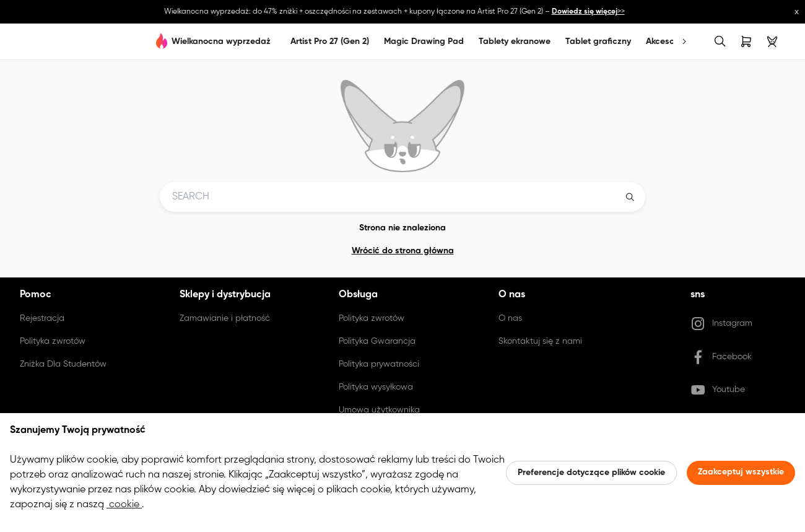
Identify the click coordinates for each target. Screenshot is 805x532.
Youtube (718, 390)
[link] (32, 41)
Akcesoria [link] (665, 41)
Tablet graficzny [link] (598, 41)
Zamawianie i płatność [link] (225, 318)
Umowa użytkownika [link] (379, 410)
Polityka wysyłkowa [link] (376, 387)
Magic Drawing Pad (424, 41)
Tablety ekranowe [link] (515, 41)
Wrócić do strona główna (403, 251)
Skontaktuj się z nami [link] (540, 341)
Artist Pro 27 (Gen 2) (330, 41)
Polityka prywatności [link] (379, 364)
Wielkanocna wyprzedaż (221, 41)
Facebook (721, 357)
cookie (124, 505)
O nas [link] (510, 318)
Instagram (721, 324)
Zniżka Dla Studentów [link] (63, 364)
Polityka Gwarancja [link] (377, 341)
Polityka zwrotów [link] (53, 341)
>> (588, 12)
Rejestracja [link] (42, 318)
